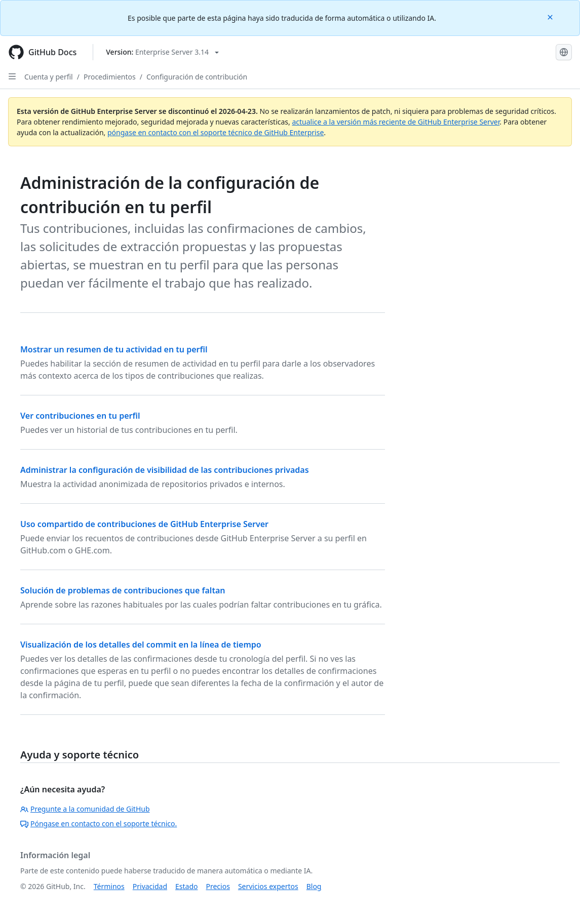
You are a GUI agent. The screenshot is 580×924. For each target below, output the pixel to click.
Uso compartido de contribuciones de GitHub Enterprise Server (144, 524)
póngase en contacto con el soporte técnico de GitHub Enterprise (216, 132)
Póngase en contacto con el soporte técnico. (99, 823)
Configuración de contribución (197, 77)
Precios (218, 886)
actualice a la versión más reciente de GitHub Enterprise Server (396, 122)
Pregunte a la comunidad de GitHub (85, 809)
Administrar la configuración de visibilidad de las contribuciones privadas (165, 470)
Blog (314, 886)
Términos (109, 886)
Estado (186, 886)
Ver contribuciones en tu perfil (80, 416)
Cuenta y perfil (49, 77)
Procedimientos (110, 77)
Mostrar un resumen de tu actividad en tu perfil (114, 349)
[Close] (551, 16)
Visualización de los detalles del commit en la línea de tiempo (141, 645)
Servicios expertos (268, 886)
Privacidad (150, 886)
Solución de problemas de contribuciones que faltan (123, 590)
